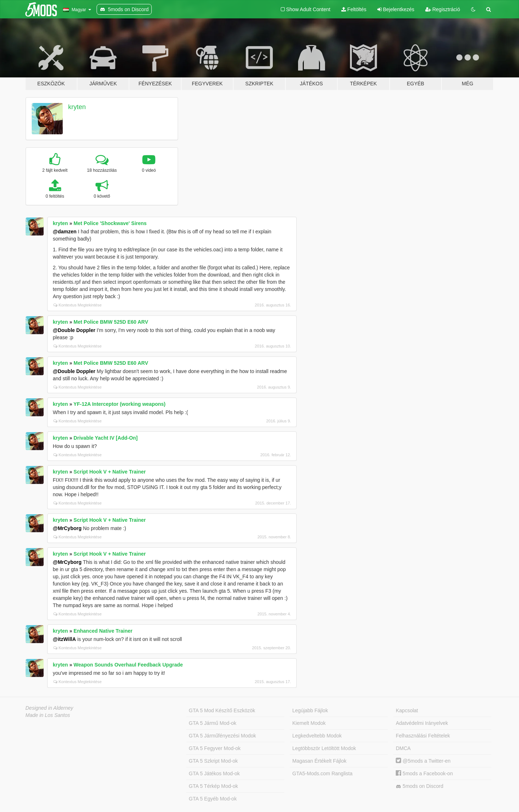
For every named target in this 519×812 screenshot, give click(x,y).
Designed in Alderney (50, 708)
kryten (77, 107)
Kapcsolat (407, 710)
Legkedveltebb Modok (317, 736)
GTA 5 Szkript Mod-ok (213, 761)
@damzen (65, 232)
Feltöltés (354, 9)
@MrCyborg (67, 528)
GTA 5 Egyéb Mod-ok (213, 799)
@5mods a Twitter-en (423, 761)
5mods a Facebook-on (424, 773)
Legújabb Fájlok (310, 710)
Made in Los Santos (48, 715)
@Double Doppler (74, 330)
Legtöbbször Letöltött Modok (324, 748)
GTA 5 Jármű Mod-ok (213, 723)
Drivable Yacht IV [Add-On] (106, 438)
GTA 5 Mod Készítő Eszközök (222, 710)
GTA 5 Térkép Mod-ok (213, 786)
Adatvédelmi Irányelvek (422, 723)
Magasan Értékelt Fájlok (319, 761)
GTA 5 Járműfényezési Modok (222, 736)
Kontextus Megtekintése (77, 305)
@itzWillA (65, 639)
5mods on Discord (420, 786)
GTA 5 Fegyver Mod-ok (215, 748)
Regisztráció (443, 9)
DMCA (403, 748)
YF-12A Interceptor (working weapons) (119, 404)
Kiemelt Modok (309, 723)
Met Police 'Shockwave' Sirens (110, 223)
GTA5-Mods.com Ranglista (322, 773)
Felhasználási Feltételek (423, 736)
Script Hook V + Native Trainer (110, 472)
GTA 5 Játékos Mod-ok (214, 773)
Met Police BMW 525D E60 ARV (111, 322)
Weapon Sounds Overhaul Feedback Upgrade (128, 665)
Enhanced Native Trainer (103, 631)
